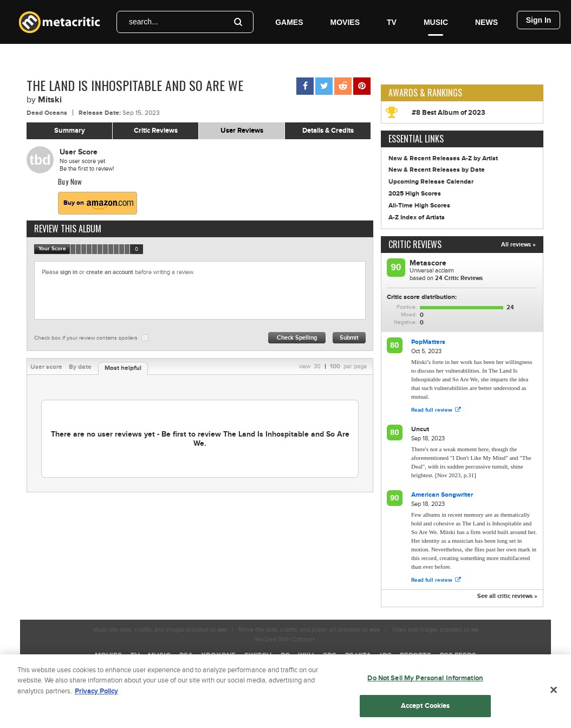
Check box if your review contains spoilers (86, 338)
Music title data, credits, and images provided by (160, 630)
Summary (70, 131)
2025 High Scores (415, 194)
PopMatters (428, 342)
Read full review (436, 410)
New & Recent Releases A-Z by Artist (443, 158)
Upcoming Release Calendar (431, 182)
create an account (110, 272)
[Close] (554, 694)
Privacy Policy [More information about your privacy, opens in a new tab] (96, 695)
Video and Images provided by (435, 630)
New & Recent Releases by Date (437, 170)
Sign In (539, 20)
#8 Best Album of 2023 (449, 113)
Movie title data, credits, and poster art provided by (309, 630)
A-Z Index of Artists (417, 217)
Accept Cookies (426, 710)
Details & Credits (328, 131)
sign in (69, 272)
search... (144, 22)
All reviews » (518, 245)
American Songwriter (442, 495)
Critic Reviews (156, 131)
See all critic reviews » (507, 596)
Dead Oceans (47, 113)
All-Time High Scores (419, 206)
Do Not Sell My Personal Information (425, 682)
